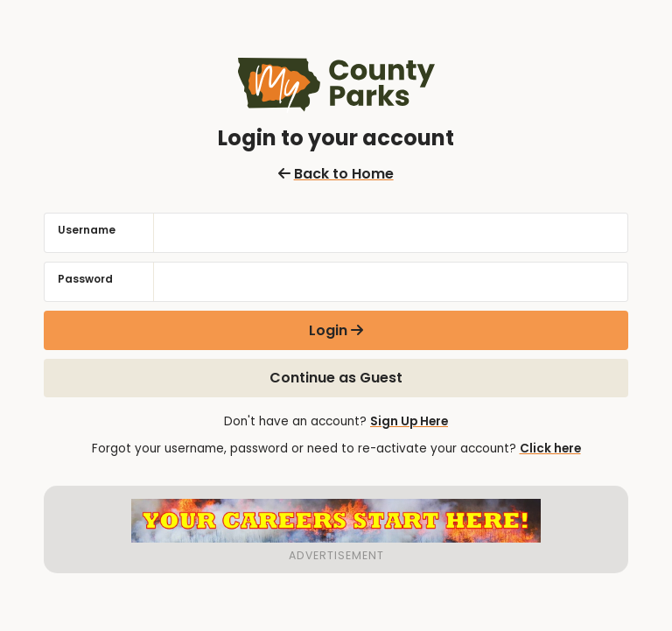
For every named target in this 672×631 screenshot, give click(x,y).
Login (328, 330)
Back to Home (336, 174)
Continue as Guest (336, 378)
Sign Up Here (409, 421)
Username (87, 230)
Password (85, 279)
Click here (550, 449)
